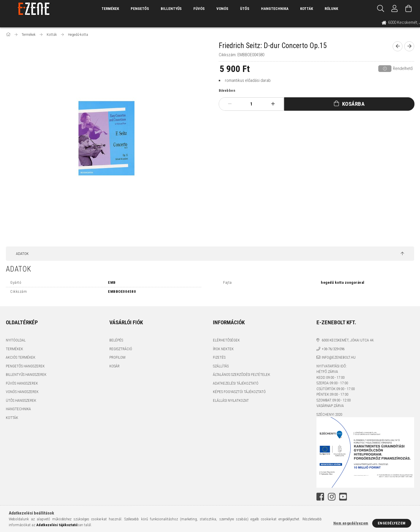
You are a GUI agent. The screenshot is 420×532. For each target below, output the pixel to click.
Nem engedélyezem (351, 523)
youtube (343, 497)
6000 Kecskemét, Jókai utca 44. (348, 340)
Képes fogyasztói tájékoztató (239, 392)
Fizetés (219, 357)
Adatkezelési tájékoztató (236, 383)
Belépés (116, 340)
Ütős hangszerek (21, 400)
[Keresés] (381, 9)
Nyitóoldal (16, 340)
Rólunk (331, 9)
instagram (332, 497)
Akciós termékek (21, 357)
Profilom (117, 357)
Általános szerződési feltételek (242, 375)
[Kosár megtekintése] (409, 9)
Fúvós (199, 9)
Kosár (114, 366)
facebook (320, 497)
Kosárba (353, 104)
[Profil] (395, 9)
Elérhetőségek (226, 340)
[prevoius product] (398, 46)
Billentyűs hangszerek (26, 375)
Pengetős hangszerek (25, 366)
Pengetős (140, 9)
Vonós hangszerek (22, 392)
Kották (307, 9)
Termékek (14, 349)
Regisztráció (121, 349)
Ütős (245, 9)
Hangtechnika (275, 9)
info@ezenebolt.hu (339, 357)
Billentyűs (171, 9)
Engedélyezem (392, 523)
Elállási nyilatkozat (231, 400)
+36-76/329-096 (333, 349)
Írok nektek (223, 349)
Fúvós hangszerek (22, 383)
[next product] (409, 46)
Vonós (222, 9)
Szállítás (221, 366)
